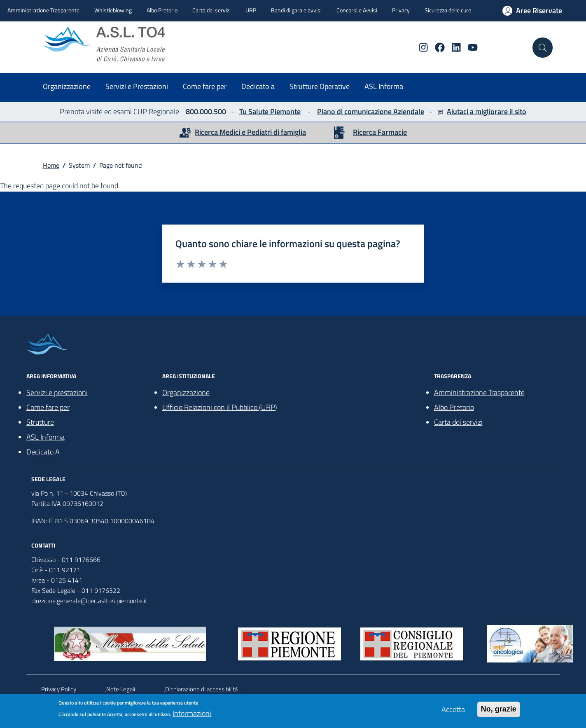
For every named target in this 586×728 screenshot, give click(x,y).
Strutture (40, 422)
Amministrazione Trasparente (43, 10)
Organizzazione (67, 86)
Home (51, 165)
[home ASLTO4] (116, 44)
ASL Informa (384, 86)
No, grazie (499, 712)
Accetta (453, 712)
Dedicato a (258, 86)
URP (251, 10)
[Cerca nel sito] (542, 47)
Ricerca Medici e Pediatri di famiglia (250, 132)
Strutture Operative (320, 86)
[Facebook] (437, 47)
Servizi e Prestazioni (137, 86)
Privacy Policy (59, 689)
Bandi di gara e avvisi (296, 10)
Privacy (401, 10)
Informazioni (192, 716)
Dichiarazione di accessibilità (201, 689)
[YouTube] (469, 47)
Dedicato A (43, 452)
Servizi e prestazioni (57, 392)
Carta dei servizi (211, 10)
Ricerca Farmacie (380, 132)
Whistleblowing (113, 10)
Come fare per (205, 86)
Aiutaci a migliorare (477, 111)
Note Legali (121, 689)
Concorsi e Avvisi (357, 10)
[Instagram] (420, 47)
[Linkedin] (453, 47)
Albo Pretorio (162, 10)
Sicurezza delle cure (448, 10)
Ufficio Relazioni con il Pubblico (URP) (220, 407)
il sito (517, 111)
